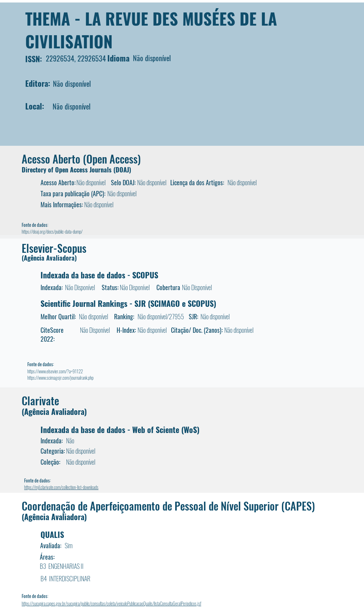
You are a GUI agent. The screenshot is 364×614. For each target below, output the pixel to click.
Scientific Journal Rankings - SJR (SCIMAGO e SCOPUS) (128, 303)
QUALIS (52, 534)
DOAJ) (123, 170)
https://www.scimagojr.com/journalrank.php (60, 378)
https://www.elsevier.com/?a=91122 (55, 371)
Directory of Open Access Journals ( (69, 170)
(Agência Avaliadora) (49, 258)
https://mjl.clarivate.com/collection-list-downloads (61, 487)
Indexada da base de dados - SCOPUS (99, 275)
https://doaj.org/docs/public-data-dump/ (52, 231)
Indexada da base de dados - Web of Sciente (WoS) (120, 429)
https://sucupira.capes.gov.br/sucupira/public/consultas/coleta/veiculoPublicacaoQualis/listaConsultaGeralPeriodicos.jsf (111, 603)
